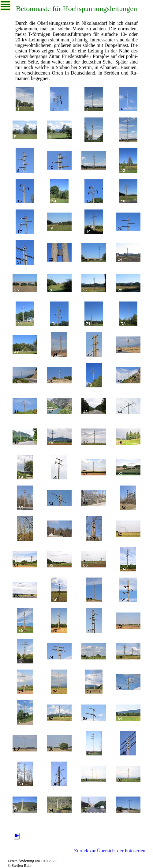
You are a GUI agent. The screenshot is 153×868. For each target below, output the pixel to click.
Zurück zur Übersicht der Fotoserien (110, 851)
